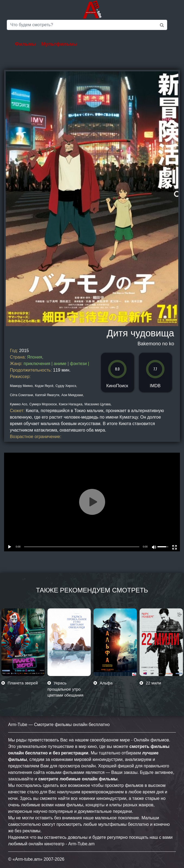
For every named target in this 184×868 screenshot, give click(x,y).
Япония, (35, 357)
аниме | (62, 364)
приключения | (39, 364)
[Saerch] (87, 25)
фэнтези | (80, 364)
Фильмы (25, 44)
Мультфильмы (59, 44)
